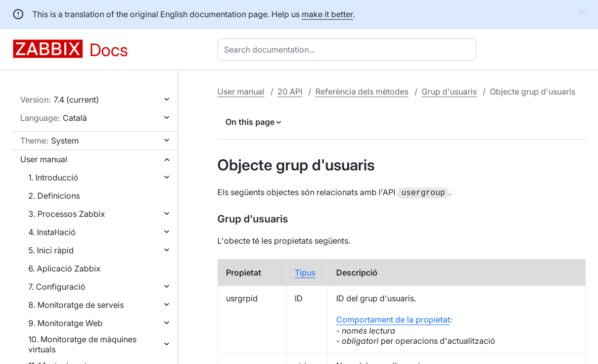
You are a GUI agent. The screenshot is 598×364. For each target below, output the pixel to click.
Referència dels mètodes (362, 92)
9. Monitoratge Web (65, 323)
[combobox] (349, 50)
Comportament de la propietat (393, 318)
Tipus (305, 271)
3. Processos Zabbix (67, 214)
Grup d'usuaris (449, 92)
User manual (44, 159)
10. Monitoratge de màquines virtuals (82, 344)
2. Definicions (54, 196)
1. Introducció (53, 177)
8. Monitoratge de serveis (76, 305)
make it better (327, 14)
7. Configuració (57, 287)
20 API (290, 92)
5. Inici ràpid (51, 250)
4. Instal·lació (52, 232)
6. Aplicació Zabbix (64, 268)
